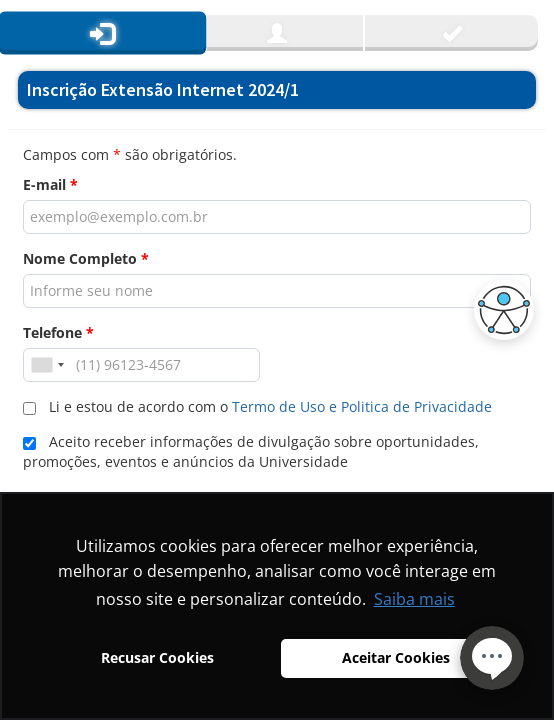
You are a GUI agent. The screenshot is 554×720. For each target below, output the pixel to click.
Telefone (58, 332)
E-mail (50, 184)
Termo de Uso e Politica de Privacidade (362, 406)
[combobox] (47, 365)
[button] (499, 310)
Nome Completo (86, 258)
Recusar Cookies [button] (157, 657)
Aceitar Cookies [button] (396, 657)
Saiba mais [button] (414, 599)
